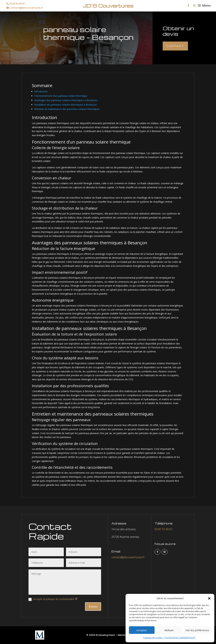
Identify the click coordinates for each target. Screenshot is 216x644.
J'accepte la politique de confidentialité (53, 599)
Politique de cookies (153, 638)
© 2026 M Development (101, 635)
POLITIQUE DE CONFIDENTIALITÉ (180, 638)
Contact (175, 46)
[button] (209, 598)
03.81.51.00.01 (17, 4)
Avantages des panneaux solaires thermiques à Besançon (66, 100)
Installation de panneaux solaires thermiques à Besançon (65, 105)
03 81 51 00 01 (164, 529)
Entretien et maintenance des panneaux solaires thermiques (67, 109)
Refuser (169, 630)
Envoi (93, 606)
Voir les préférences (197, 630)
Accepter (142, 630)
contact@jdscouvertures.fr (26, 8)
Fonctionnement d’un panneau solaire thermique (61, 96)
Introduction (41, 91)
